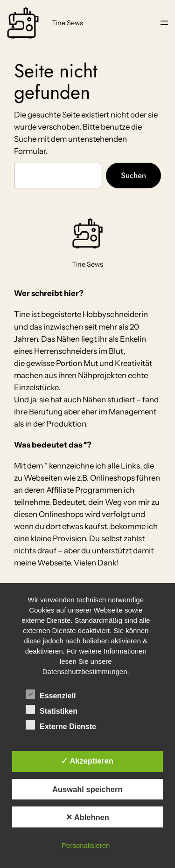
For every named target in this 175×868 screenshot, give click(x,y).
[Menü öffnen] (164, 23)
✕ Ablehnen (87, 817)
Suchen (133, 175)
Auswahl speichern (87, 789)
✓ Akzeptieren (87, 761)
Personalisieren (86, 845)
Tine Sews (67, 23)
